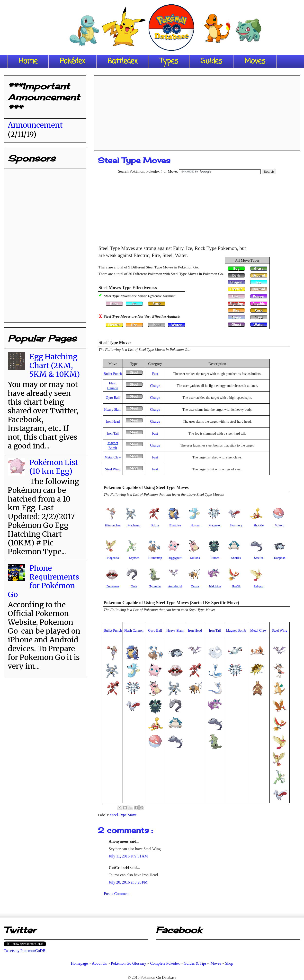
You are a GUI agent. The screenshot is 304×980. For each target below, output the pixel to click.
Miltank (195, 558)
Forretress (113, 586)
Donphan (280, 558)
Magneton (215, 525)
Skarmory (236, 525)
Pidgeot (259, 586)
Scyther (134, 558)
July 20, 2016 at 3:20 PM (128, 882)
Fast (155, 374)
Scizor (155, 525)
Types (169, 61)
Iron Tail (113, 433)
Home (28, 61)
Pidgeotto (113, 558)
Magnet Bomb (236, 630)
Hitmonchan (113, 525)
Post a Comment (117, 894)
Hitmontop (155, 558)
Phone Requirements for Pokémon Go (44, 581)
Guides (211, 61)
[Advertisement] (197, 111)
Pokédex (72, 61)
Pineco (215, 558)
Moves (255, 61)
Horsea (195, 525)
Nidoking (215, 586)
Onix (134, 586)
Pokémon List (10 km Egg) (54, 467)
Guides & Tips (195, 963)
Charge (155, 386)
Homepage (79, 963)
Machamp (134, 525)
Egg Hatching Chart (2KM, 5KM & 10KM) (55, 365)
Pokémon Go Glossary (129, 963)
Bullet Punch (113, 374)
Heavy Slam (113, 409)
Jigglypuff (175, 558)
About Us (99, 963)
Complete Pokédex (165, 963)
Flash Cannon (134, 630)
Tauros (195, 586)
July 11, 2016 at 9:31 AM (128, 856)
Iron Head (113, 421)
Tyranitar (155, 586)
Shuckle (259, 525)
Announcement (35, 125)
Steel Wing (113, 469)
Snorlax (236, 558)
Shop (229, 963)
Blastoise (175, 525)
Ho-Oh (236, 586)
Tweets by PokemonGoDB (24, 951)
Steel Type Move (123, 815)
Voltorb (280, 525)
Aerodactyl (175, 586)
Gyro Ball (113, 398)
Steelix (259, 558)
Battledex (123, 61)
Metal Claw (113, 457)
